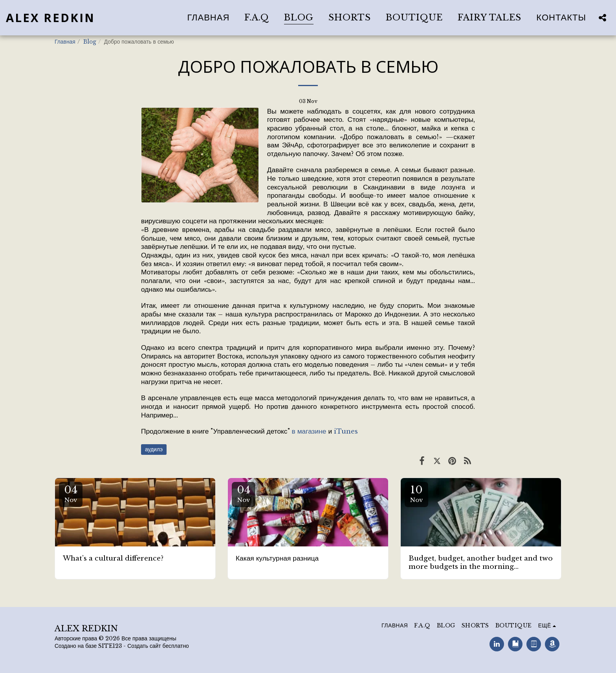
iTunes (346, 431)
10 (416, 494)
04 (71, 494)
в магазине (309, 431)
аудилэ (154, 450)
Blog (90, 42)
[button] (602, 17)
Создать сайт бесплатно (158, 646)
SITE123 (110, 646)
